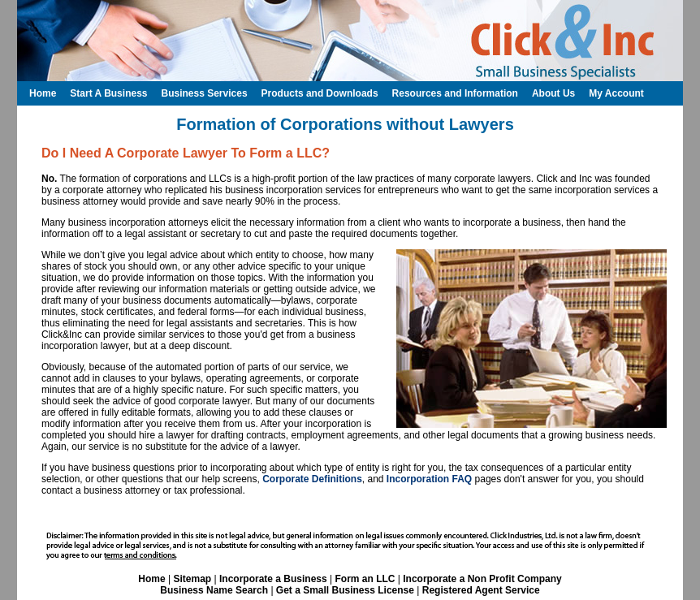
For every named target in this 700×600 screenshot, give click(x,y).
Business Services (204, 93)
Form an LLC (365, 579)
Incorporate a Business (273, 579)
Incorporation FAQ (429, 479)
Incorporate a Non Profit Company (482, 579)
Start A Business (108, 93)
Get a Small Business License (345, 590)
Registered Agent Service (481, 590)
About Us (553, 93)
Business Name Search (214, 590)
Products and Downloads (320, 93)
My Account (616, 93)
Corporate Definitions (312, 479)
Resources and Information (455, 93)
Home (151, 579)
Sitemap (192, 579)
